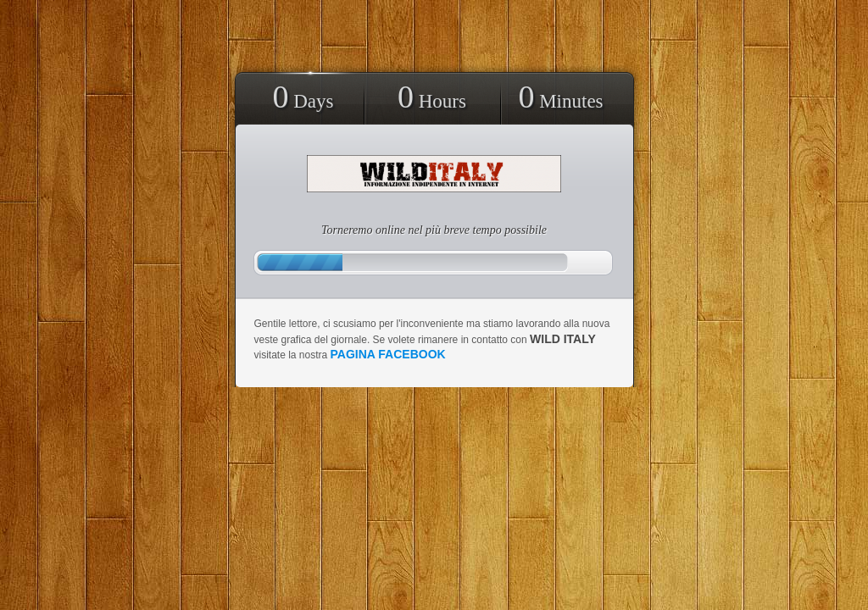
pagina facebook (388, 354)
